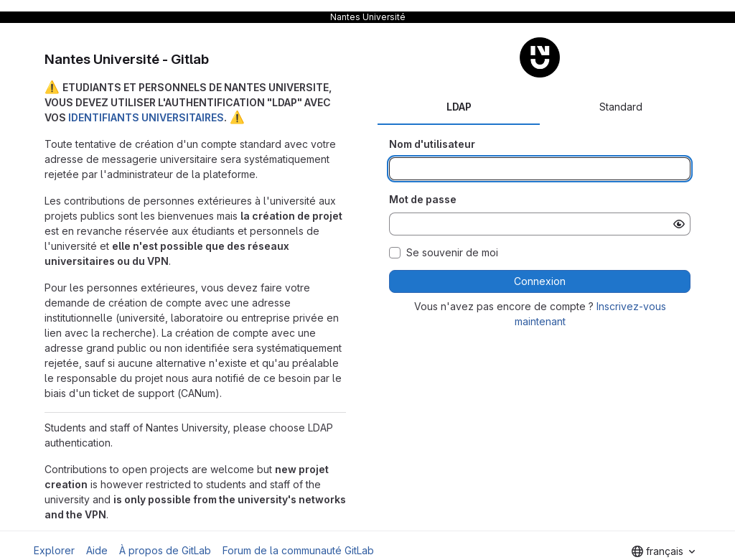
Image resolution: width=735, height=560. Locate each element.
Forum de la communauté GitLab (298, 550)
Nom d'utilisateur (432, 144)
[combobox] (663, 551)
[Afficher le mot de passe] (679, 224)
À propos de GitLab (165, 550)
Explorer (54, 550)
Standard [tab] (621, 107)
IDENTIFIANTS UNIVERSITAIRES (146, 117)
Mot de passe (423, 199)
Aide (97, 550)
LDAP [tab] (459, 107)
